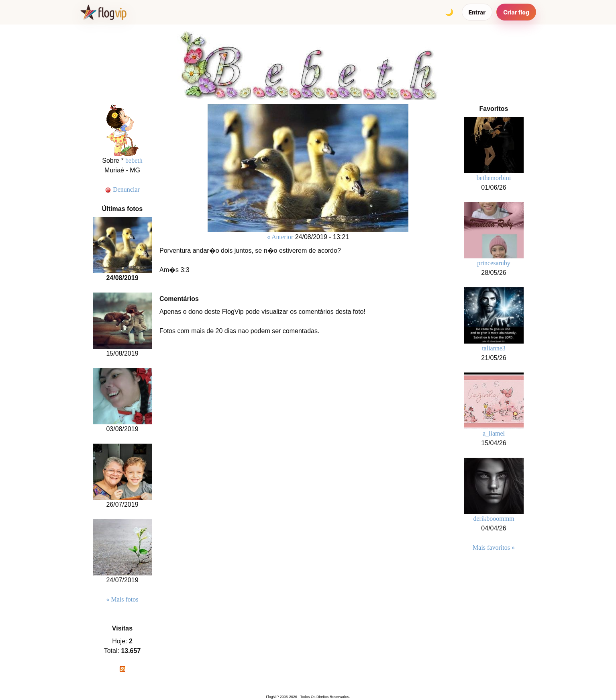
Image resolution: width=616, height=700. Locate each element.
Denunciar (122, 189)
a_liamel (494, 433)
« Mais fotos (122, 599)
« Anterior (280, 237)
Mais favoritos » (494, 548)
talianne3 (494, 348)
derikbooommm (494, 519)
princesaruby (494, 263)
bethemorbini (494, 178)
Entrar (477, 12)
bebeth (134, 161)
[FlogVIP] (103, 12)
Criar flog (516, 12)
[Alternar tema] (449, 12)
